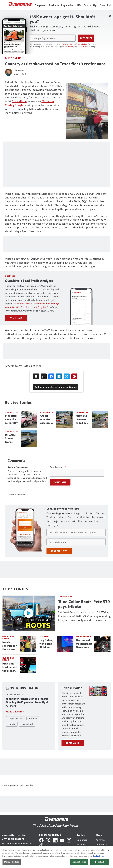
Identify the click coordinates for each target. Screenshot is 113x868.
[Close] (108, 850)
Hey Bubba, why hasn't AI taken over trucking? (46, 644)
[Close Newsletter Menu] (110, 16)
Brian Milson (19, 101)
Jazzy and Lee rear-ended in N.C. (81, 420)
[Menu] (4, 5)
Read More (73, 743)
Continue (60, 482)
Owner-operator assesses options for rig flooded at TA (47, 420)
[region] (56, 857)
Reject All (99, 862)
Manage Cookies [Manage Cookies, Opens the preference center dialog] (12, 862)
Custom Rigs (65, 596)
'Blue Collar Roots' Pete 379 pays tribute (84, 604)
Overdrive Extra (8, 638)
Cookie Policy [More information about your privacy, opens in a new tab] (99, 856)
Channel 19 (13, 58)
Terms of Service (84, 46)
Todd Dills (19, 70)
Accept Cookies (79, 862)
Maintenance (84, 637)
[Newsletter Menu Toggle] (109, 5)
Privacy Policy (69, 46)
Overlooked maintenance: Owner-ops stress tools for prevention (84, 644)
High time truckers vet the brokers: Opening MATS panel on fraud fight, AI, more (10, 667)
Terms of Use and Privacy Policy (75, 44)
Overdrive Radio (8, 659)
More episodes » (15, 712)
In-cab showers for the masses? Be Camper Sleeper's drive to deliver (10, 646)
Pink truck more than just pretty (11, 419)
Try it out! (16, 318)
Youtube (33, 718)
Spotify (12, 724)
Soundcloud (27, 724)
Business (45, 637)
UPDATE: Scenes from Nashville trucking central (11, 439)
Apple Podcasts (16, 718)
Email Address (58, 467)
